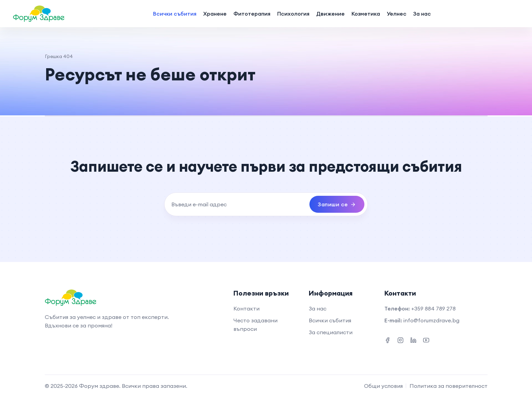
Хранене (215, 14)
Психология (293, 14)
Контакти (246, 308)
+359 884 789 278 (433, 308)
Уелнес (397, 14)
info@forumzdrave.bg (431, 320)
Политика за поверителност (449, 386)
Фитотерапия (252, 14)
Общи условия (383, 386)
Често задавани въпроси (255, 325)
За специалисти (331, 332)
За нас (422, 14)
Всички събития (175, 14)
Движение (330, 14)
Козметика (366, 14)
